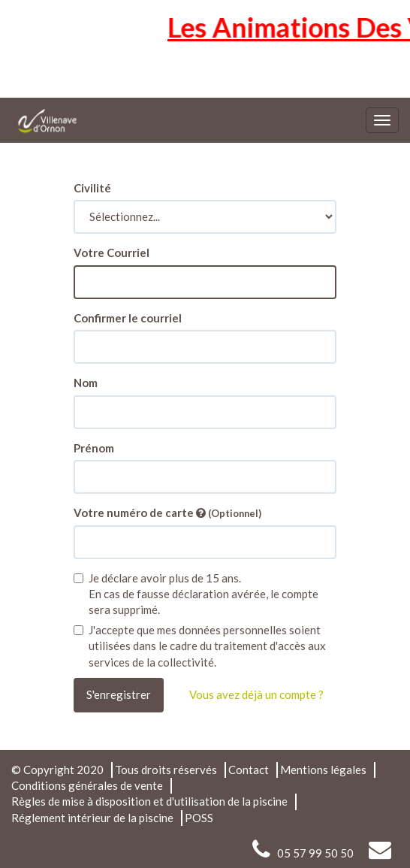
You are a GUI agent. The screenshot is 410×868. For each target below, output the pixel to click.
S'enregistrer (119, 694)
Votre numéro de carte (167, 513)
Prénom (94, 448)
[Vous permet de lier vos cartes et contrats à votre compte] (201, 513)
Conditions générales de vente (87, 785)
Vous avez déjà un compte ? (256, 694)
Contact (249, 770)
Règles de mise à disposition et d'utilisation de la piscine (149, 801)
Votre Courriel (112, 253)
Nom (86, 383)
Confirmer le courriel (128, 318)
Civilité (92, 188)
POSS (199, 818)
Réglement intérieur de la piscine (92, 818)
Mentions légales (323, 770)
